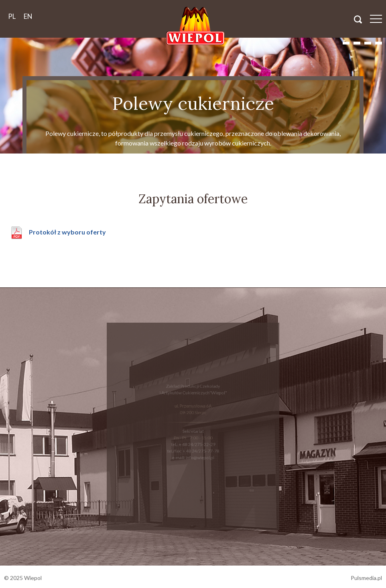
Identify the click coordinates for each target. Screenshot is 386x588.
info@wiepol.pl (200, 456)
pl (12, 16)
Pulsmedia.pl (366, 578)
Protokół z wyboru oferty (67, 232)
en (28, 16)
